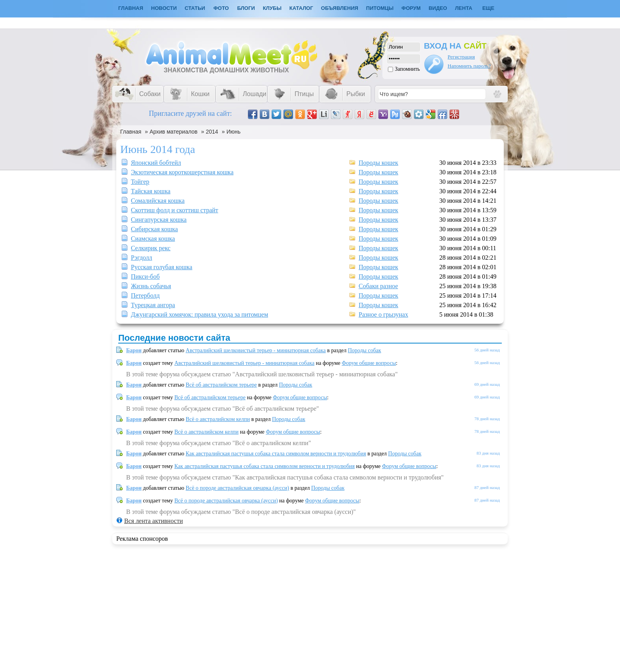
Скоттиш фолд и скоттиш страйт (175, 210)
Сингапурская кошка (159, 220)
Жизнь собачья (151, 286)
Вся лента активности (153, 521)
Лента (464, 8)
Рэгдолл (142, 258)
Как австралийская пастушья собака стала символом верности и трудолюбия (276, 454)
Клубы (272, 8)
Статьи (195, 8)
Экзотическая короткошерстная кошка (182, 172)
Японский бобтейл (156, 163)
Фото (221, 8)
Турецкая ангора (153, 305)
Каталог (301, 8)
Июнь (234, 132)
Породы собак (365, 350)
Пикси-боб (145, 277)
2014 (212, 132)
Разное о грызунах (383, 314)
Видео (438, 8)
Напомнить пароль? (469, 66)
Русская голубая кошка (162, 267)
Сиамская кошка (153, 239)
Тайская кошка (151, 191)
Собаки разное (378, 286)
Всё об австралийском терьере (221, 385)
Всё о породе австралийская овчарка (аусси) (238, 488)
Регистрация (461, 57)
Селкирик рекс (151, 248)
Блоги (246, 8)
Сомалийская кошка (158, 201)
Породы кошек (378, 163)
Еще (489, 8)
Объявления (340, 8)
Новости (164, 8)
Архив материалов (173, 132)
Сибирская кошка (154, 229)
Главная (131, 132)
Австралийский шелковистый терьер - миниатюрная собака (256, 350)
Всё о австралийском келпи (218, 419)
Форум (411, 8)
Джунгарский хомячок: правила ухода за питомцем (199, 314)
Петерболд (145, 295)
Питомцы (380, 8)
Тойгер (140, 182)
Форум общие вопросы (369, 363)
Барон (134, 350)
